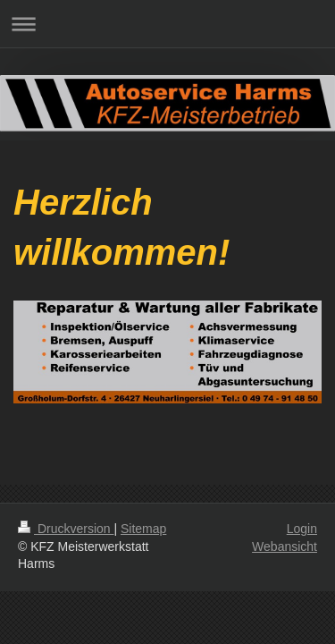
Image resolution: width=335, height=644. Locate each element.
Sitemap (143, 529)
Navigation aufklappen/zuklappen (167, 24)
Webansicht (285, 547)
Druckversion (66, 529)
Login (302, 529)
